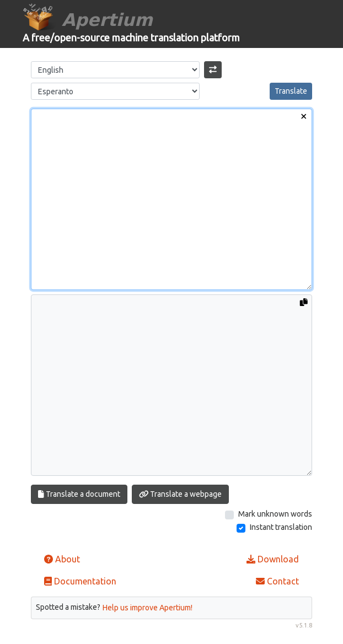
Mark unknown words (275, 514)
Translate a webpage (181, 494)
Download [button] (273, 559)
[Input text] (171, 199)
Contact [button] (277, 581)
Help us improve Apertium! (148, 608)
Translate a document (79, 494)
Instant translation (281, 527)
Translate (291, 91)
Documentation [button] (80, 581)
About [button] (62, 559)
